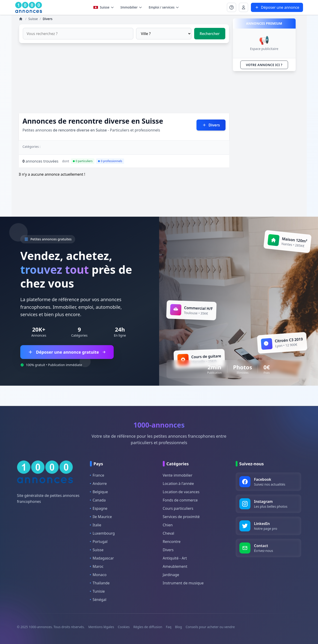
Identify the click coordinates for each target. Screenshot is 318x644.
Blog (178, 627)
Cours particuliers (178, 508)
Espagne (99, 508)
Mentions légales (101, 627)
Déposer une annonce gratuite (67, 352)
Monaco (98, 575)
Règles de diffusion (148, 627)
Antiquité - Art (175, 558)
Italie (96, 525)
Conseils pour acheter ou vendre (210, 627)
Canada (98, 500)
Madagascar (102, 558)
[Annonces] (21, 19)
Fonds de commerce (180, 500)
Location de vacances (181, 492)
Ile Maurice (101, 517)
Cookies (124, 627)
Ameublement (175, 566)
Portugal (99, 542)
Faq (169, 627)
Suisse (104, 7)
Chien (168, 525)
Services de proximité (181, 517)
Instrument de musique (183, 583)
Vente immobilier (178, 475)
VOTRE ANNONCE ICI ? (264, 65)
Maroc (97, 566)
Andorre (98, 484)
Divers (168, 550)
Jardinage (171, 575)
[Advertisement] (124, 81)
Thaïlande (100, 583)
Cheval (169, 533)
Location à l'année (178, 484)
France (97, 475)
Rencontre (172, 542)
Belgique (99, 492)
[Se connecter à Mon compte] (232, 7)
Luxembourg (102, 533)
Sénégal (98, 600)
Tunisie (97, 591)
